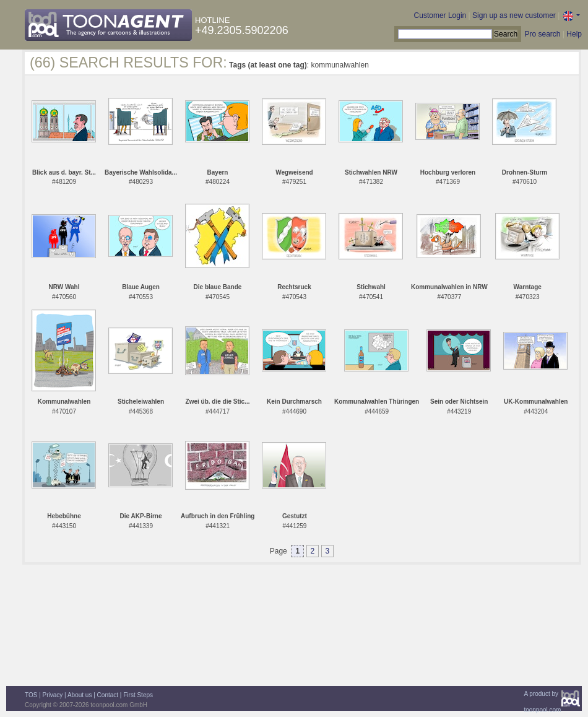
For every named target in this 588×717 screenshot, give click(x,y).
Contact (108, 695)
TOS (31, 695)
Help (574, 34)
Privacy (53, 695)
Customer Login (440, 15)
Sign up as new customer (514, 15)
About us (80, 695)
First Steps (138, 695)
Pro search (542, 34)
